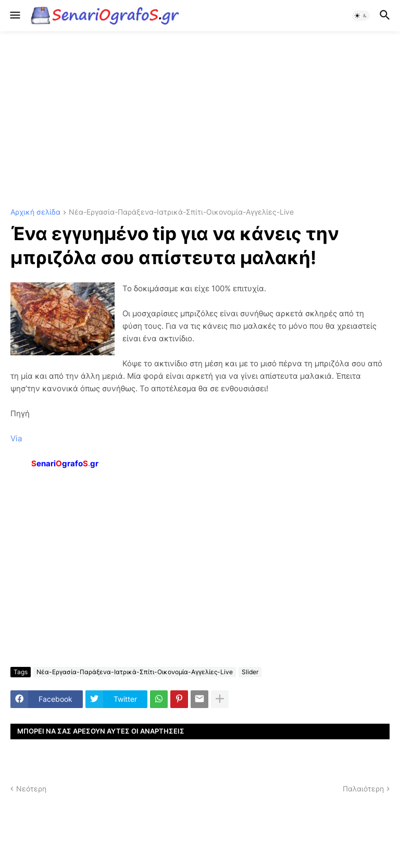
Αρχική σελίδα (35, 212)
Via (16, 438)
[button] (14, 16)
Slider (250, 672)
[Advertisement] (200, 120)
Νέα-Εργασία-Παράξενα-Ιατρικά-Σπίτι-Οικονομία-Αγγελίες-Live (181, 212)
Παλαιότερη (363, 789)
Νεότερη (31, 789)
